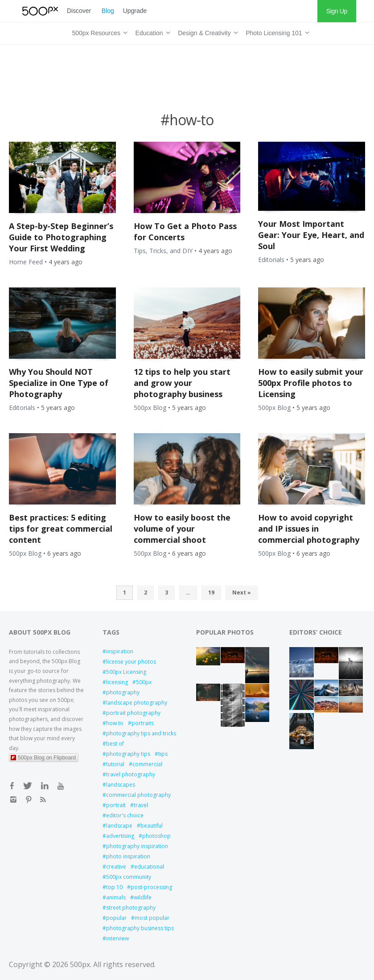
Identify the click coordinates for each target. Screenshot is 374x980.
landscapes (121, 785)
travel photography (131, 774)
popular (116, 918)
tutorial (115, 764)
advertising (120, 836)
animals (116, 897)
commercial (147, 764)
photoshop (156, 836)
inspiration (120, 651)
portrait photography (133, 713)
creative (116, 867)
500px (144, 682)
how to (115, 723)
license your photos (131, 662)
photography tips (128, 754)
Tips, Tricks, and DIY (163, 251)
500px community (129, 877)
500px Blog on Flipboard (43, 758)
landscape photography (137, 703)
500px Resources (98, 32)
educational (149, 867)
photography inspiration (137, 846)
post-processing (151, 887)
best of (115, 744)
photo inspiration (128, 856)
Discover (79, 11)
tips (163, 754)
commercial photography (138, 795)
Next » (242, 593)
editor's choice (125, 815)
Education (152, 32)
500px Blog (150, 408)
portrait (116, 805)
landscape (119, 826)
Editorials (271, 260)
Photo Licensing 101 (276, 32)
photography (123, 692)
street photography (131, 908)
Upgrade (135, 11)
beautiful (152, 826)
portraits (143, 723)
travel (141, 805)
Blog (108, 11)
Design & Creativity (206, 32)
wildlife (143, 897)
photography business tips (140, 928)
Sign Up (337, 11)
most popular (152, 918)
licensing (117, 682)
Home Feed (26, 262)
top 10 (114, 887)
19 (211, 593)
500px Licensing (126, 672)
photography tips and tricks (141, 733)
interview (117, 938)
